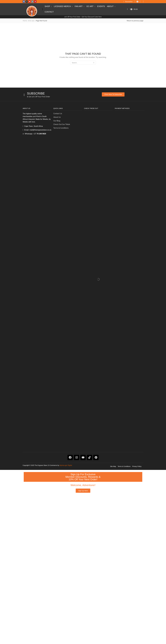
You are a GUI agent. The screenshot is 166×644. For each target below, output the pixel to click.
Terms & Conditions (124, 616)
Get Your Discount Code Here (92, 17)
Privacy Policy (137, 616)
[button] (128, 2)
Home (25, 21)
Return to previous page (135, 21)
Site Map (113, 616)
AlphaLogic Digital (66, 614)
